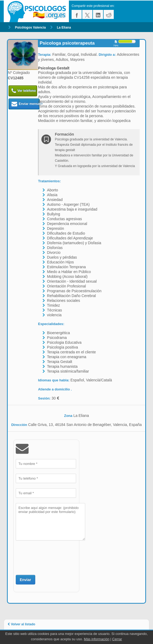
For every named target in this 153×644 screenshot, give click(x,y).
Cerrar (117, 639)
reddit (109, 14)
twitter (87, 14)
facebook (77, 14)
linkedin (98, 14)
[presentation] (56, 557)
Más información (97, 639)
